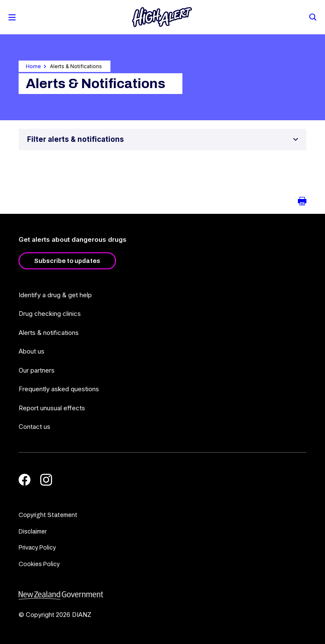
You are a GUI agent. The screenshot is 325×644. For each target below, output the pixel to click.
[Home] (162, 17)
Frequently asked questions (59, 389)
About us (32, 351)
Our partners (37, 370)
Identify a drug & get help (55, 295)
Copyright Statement (48, 515)
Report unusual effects (52, 408)
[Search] (312, 17)
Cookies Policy (39, 564)
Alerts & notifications (49, 333)
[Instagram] (46, 480)
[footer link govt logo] (162, 596)
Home (33, 66)
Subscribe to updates (67, 261)
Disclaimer (33, 532)
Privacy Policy (37, 548)
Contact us (34, 427)
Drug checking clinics (50, 314)
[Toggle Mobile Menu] (12, 17)
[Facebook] (25, 480)
